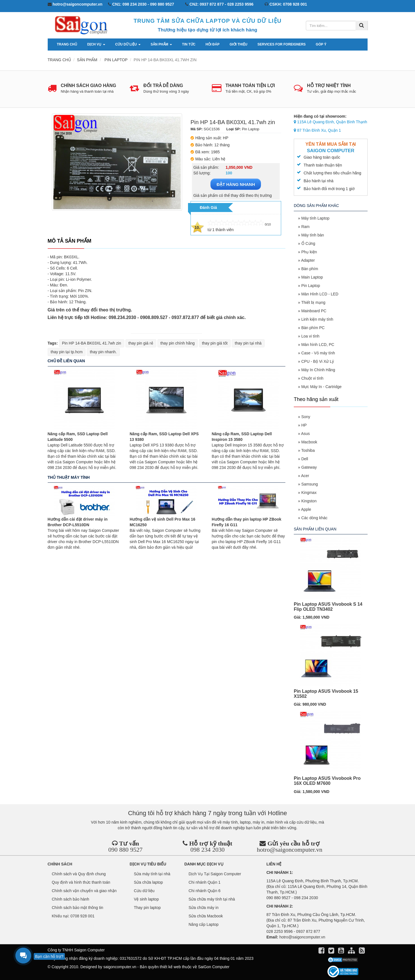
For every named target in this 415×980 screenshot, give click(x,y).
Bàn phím (310, 269)
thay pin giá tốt (215, 343)
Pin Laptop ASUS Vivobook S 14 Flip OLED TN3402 (328, 607)
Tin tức (189, 44)
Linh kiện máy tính (317, 319)
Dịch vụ (96, 44)
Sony (306, 417)
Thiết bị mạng (313, 302)
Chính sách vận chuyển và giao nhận (84, 891)
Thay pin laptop (147, 908)
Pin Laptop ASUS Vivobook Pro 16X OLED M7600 (327, 781)
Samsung (310, 484)
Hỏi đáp (213, 44)
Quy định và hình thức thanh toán (81, 882)
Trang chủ (67, 44)
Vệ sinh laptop (146, 899)
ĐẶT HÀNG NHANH (236, 184)
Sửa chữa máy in (204, 908)
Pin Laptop (311, 286)
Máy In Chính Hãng (318, 370)
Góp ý (321, 44)
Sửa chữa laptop (148, 882)
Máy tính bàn (313, 235)
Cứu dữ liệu (128, 44)
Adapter (308, 260)
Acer (305, 476)
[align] (352, 952)
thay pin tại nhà (248, 343)
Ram (306, 227)
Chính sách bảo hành (71, 899)
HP (304, 425)
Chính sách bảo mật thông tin (78, 908)
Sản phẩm (161, 44)
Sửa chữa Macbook (206, 916)
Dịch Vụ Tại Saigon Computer (215, 874)
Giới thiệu (238, 44)
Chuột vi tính (312, 378)
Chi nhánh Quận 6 (205, 891)
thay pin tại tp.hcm (67, 352)
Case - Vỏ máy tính (318, 353)
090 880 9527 (125, 850)
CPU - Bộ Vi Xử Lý (318, 361)
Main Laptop (312, 277)
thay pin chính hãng (178, 343)
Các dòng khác (314, 518)
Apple (306, 509)
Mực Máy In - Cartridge (322, 387)
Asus (305, 434)
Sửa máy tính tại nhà (152, 874)
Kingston (309, 501)
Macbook (309, 442)
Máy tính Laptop (315, 218)
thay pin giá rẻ (141, 343)
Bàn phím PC (313, 328)
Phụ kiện (309, 252)
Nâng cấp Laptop (204, 924)
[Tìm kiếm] (362, 26)
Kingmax (309, 493)
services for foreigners (282, 44)
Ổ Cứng (308, 243)
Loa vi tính (310, 336)
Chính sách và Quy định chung (79, 874)
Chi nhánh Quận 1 (205, 882)
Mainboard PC (314, 311)
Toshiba (308, 450)
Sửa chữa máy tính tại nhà (212, 899)
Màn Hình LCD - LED (320, 294)
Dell (305, 459)
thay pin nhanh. (103, 352)
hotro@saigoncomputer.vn (290, 850)
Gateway (309, 467)
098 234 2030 (207, 850)
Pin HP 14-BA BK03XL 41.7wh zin (92, 343)
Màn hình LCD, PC (318, 345)
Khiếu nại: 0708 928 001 (73, 916)
